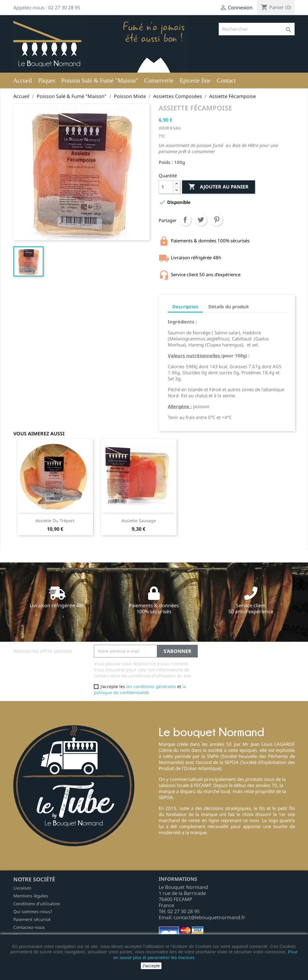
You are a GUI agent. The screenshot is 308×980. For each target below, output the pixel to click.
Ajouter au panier (219, 187)
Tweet (201, 220)
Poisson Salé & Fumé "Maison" (100, 80)
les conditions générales (151, 686)
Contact (226, 80)
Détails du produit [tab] (229, 306)
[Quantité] (166, 187)
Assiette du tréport (55, 521)
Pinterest (217, 220)
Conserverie (159, 80)
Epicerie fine (195, 80)
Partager (185, 220)
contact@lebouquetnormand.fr (209, 917)
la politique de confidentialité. (140, 689)
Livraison (22, 888)
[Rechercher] (257, 29)
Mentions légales (31, 896)
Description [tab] (185, 306)
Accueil (23, 80)
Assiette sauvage (139, 521)
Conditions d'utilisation (37, 904)
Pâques (47, 80)
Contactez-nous (29, 927)
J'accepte (151, 966)
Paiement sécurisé (32, 919)
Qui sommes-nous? (33, 911)
